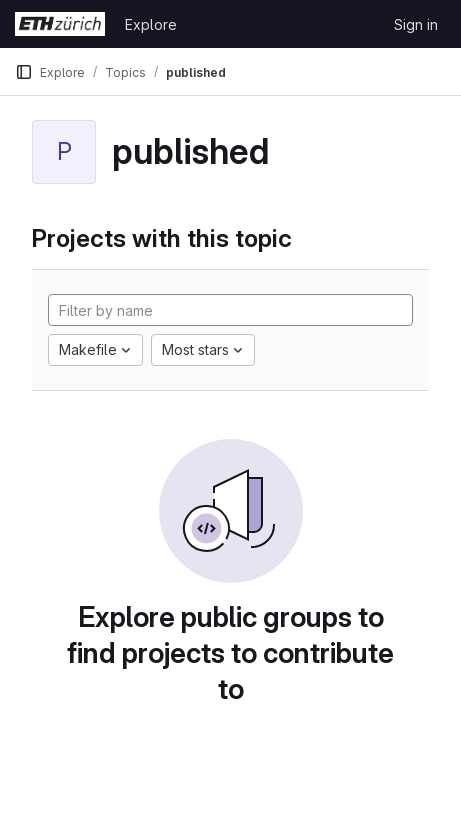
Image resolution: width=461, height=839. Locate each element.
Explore (151, 24)
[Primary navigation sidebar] (24, 72)
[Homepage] (60, 24)
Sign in (416, 24)
